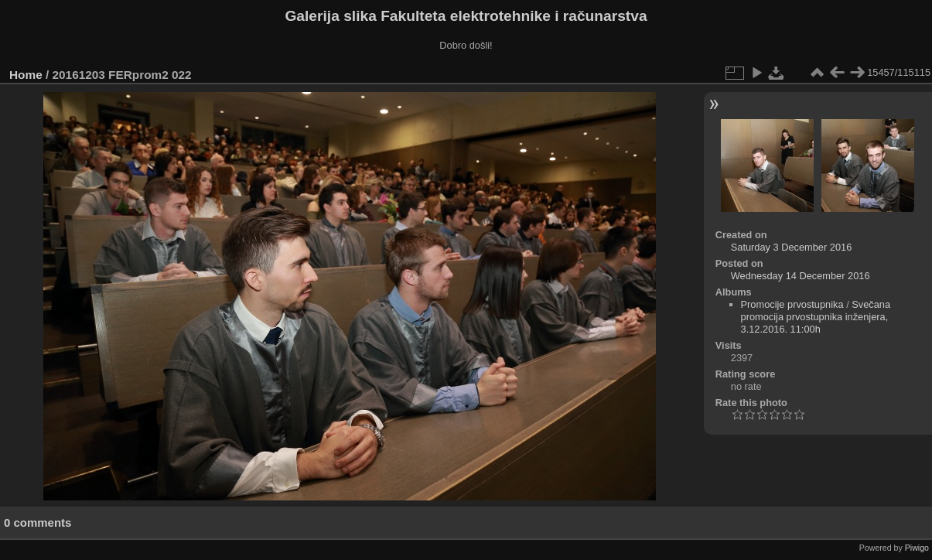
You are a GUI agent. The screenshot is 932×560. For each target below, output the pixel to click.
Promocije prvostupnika (792, 304)
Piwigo (917, 548)
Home (26, 75)
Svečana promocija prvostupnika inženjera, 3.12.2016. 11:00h (816, 317)
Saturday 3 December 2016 (792, 247)
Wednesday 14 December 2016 (801, 276)
